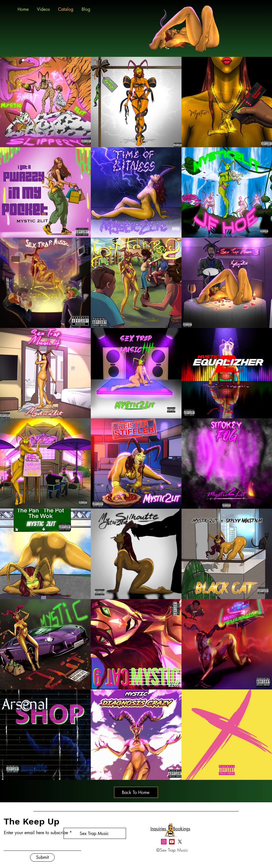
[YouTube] (172, 842)
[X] (180, 842)
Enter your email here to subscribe (36, 833)
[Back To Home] (136, 792)
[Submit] (42, 857)
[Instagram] (164, 842)
